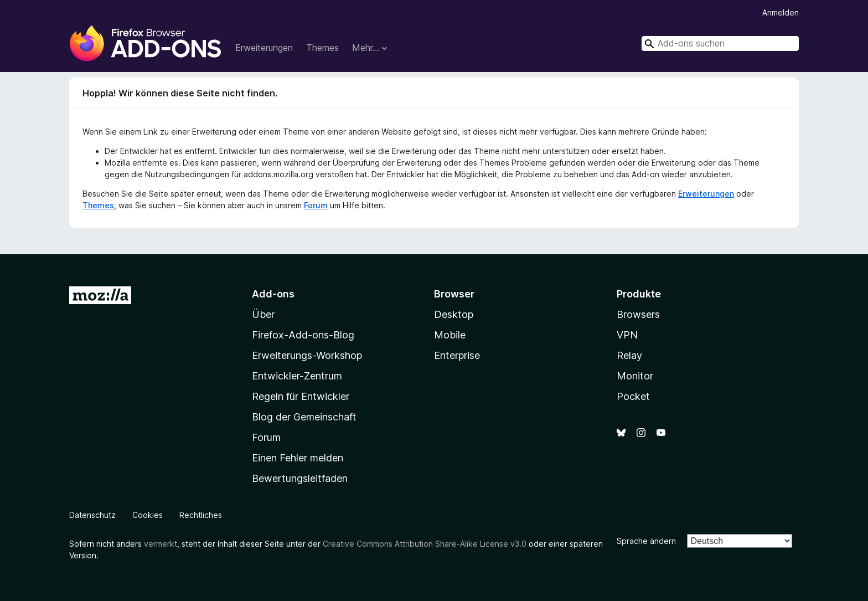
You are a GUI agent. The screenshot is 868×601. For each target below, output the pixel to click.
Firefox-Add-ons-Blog (303, 335)
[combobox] (720, 43)
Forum (316, 205)
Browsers (638, 314)
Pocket (633, 396)
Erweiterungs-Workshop (307, 355)
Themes (322, 48)
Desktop (454, 314)
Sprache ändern (646, 541)
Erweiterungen (264, 48)
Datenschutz (92, 515)
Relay (629, 355)
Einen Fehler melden (298, 458)
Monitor (635, 376)
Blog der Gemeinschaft (304, 417)
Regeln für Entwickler (301, 396)
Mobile (450, 335)
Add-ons (273, 294)
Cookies (148, 515)
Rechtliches (201, 515)
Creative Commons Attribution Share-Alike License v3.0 (425, 544)
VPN (627, 335)
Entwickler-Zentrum (297, 376)
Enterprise (457, 355)
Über (263, 314)
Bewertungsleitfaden (300, 478)
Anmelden (781, 12)
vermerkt (161, 544)
